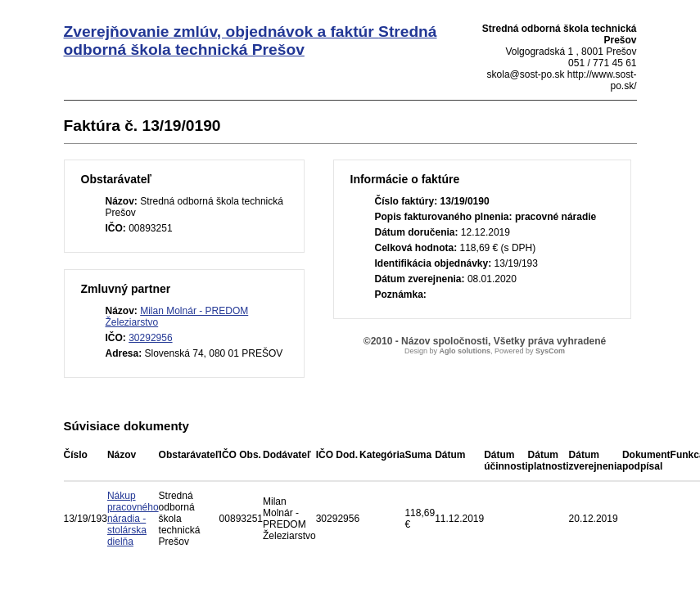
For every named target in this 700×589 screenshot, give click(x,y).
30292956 (150, 338)
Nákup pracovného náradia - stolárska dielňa (133, 519)
